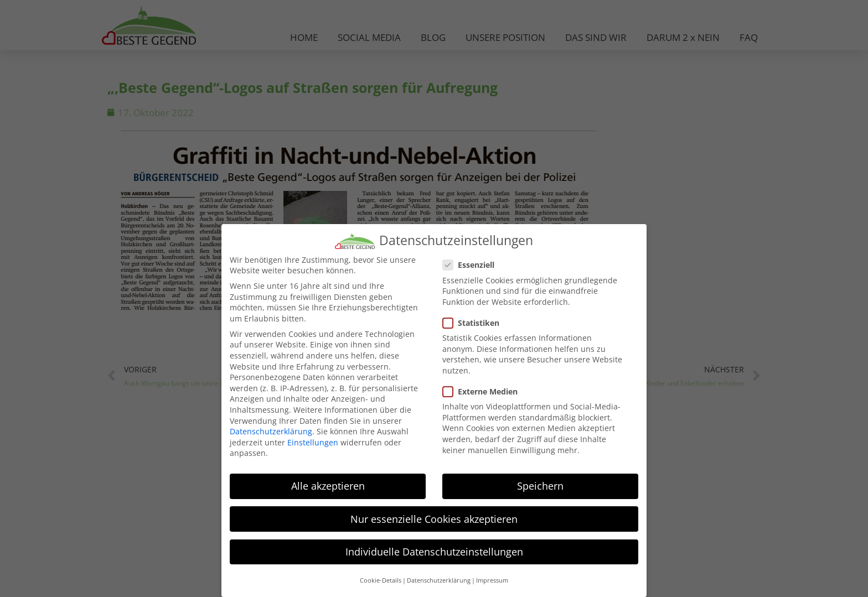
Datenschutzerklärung (271, 431)
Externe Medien (484, 390)
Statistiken (474, 322)
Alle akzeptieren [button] (328, 485)
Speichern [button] (540, 485)
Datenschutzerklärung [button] (439, 579)
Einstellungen (313, 441)
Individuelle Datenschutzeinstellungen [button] (434, 551)
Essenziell (472, 264)
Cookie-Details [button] (381, 579)
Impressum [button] (492, 579)
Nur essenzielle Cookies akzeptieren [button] (434, 518)
